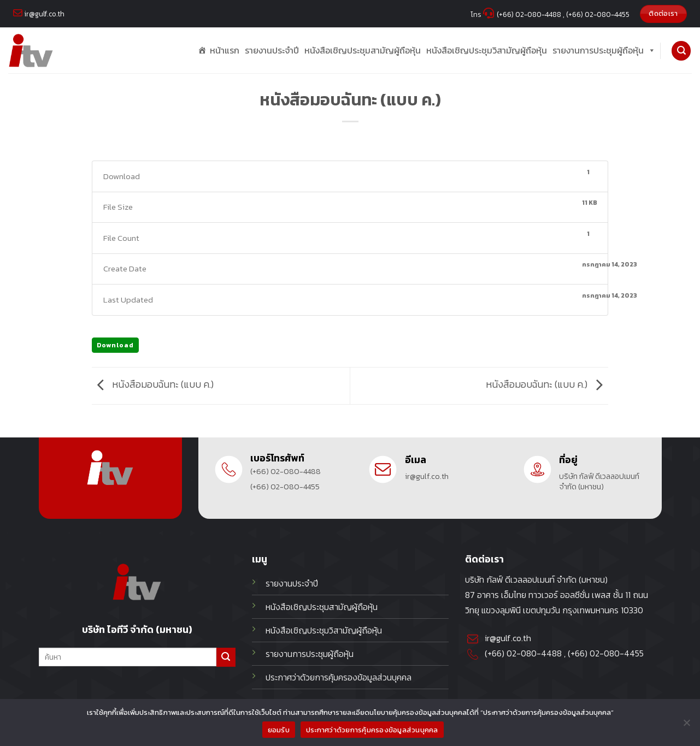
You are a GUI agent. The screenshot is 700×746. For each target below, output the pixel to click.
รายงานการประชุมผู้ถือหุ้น (604, 51)
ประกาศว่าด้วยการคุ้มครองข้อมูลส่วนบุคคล (372, 730)
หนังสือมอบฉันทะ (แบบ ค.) (153, 385)
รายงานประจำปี (272, 50)
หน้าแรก (225, 50)
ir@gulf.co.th (427, 476)
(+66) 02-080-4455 (285, 487)
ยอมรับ (279, 730)
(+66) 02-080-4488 (286, 472)
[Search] (681, 51)
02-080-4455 (617, 653)
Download (115, 345)
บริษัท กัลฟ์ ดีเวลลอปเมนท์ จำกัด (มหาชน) (599, 482)
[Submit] (226, 657)
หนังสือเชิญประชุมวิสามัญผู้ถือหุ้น (487, 50)
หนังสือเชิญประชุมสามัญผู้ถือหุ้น (363, 50)
